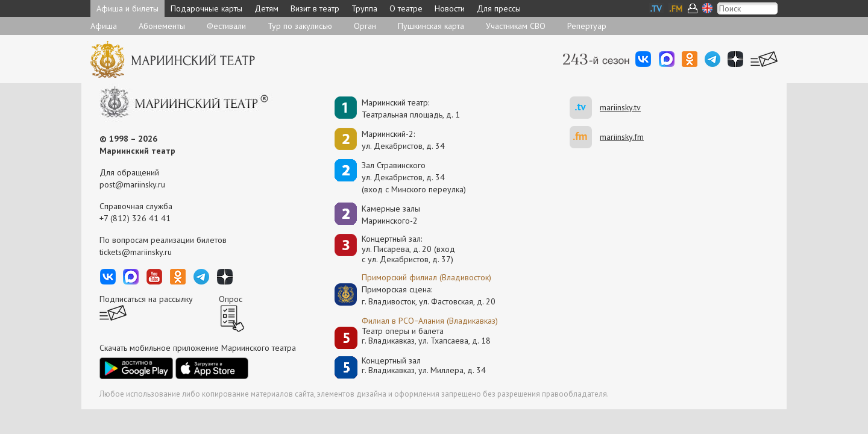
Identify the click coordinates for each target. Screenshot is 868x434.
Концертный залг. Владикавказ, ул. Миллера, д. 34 (424, 366)
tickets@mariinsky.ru (136, 252)
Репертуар (587, 26)
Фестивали (226, 26)
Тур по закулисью (300, 26)
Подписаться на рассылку (146, 299)
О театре (406, 8)
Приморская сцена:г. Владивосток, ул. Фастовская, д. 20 (416, 295)
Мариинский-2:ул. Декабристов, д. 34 (403, 140)
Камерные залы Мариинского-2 (391, 215)
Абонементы (162, 26)
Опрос (231, 299)
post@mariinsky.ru (132, 184)
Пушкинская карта (431, 26)
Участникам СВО (516, 26)
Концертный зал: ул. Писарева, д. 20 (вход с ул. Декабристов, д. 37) (408, 249)
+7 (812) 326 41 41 (135, 218)
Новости (450, 8)
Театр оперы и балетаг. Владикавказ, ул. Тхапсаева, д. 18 (426, 336)
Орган (365, 26)
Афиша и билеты (127, 8)
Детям (266, 8)
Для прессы (499, 8)
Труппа (364, 8)
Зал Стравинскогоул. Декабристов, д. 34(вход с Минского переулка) (414, 177)
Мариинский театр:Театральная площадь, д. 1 (411, 108)
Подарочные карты (206, 8)
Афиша (104, 26)
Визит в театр (315, 8)
